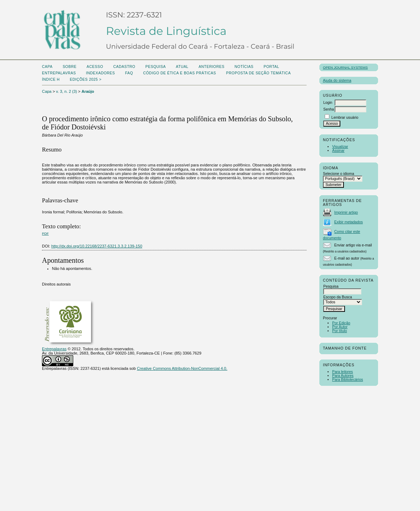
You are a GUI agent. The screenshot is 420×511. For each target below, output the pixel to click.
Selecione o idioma (339, 174)
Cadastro (124, 67)
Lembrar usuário (345, 118)
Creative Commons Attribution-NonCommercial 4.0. (182, 368)
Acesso (95, 67)
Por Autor (340, 327)
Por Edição (341, 323)
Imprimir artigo (346, 212)
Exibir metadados (349, 222)
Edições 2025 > (86, 79)
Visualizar (340, 147)
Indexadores (100, 73)
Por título (340, 331)
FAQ (129, 73)
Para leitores (342, 372)
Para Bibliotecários (348, 380)
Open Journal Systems (345, 67)
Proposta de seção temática (259, 73)
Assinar (338, 151)
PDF (45, 233)
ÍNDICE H (51, 79)
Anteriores (211, 67)
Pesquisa (156, 67)
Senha (329, 109)
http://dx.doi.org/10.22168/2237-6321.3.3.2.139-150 (97, 246)
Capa (47, 67)
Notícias (244, 67)
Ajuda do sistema (337, 81)
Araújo (88, 91)
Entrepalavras (54, 349)
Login (328, 103)
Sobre (70, 67)
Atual (182, 67)
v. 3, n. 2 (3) (67, 91)
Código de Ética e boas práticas (179, 73)
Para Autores (343, 376)
